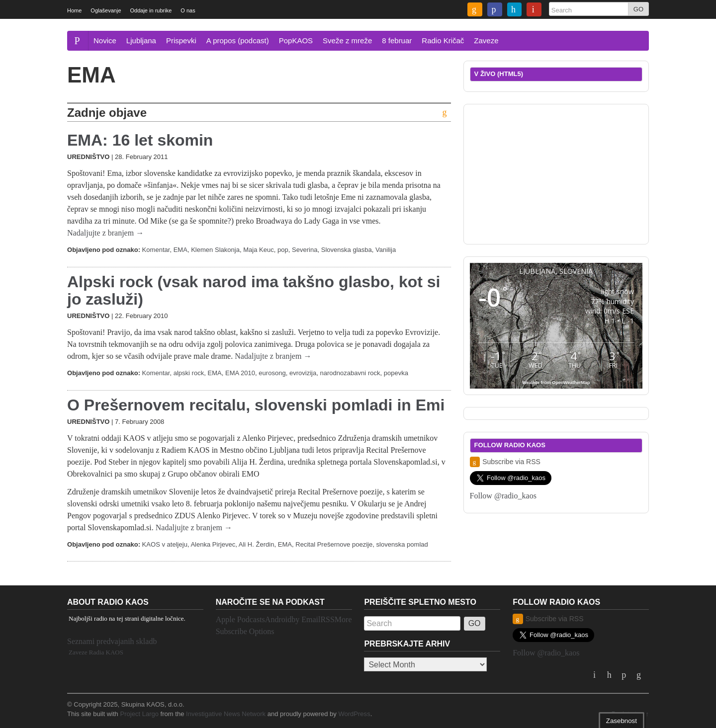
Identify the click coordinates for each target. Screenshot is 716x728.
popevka (396, 373)
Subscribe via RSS (505, 462)
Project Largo (139, 714)
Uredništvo (88, 157)
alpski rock (189, 373)
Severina (305, 250)
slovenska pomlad (402, 544)
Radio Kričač (443, 40)
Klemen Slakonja (215, 250)
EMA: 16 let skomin (140, 140)
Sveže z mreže (347, 40)
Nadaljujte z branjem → (105, 233)
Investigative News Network (226, 714)
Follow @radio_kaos (503, 496)
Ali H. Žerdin (257, 544)
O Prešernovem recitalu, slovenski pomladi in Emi (256, 405)
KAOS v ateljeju (165, 544)
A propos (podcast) (238, 40)
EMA (180, 250)
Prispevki (181, 40)
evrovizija (303, 373)
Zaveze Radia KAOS (96, 652)
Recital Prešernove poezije (334, 544)
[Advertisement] (556, 172)
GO (638, 9)
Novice (105, 40)
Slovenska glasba (347, 250)
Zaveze (486, 40)
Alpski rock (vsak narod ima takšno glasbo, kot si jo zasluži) (254, 290)
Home (74, 10)
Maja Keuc (259, 250)
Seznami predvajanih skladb (112, 641)
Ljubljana (141, 40)
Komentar (156, 250)
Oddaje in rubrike (151, 10)
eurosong (272, 373)
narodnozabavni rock (350, 373)
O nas (188, 10)
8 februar (397, 40)
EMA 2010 (240, 373)
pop (283, 250)
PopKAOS (296, 40)
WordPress (354, 714)
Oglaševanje (106, 10)
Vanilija (386, 250)
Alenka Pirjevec (213, 544)
